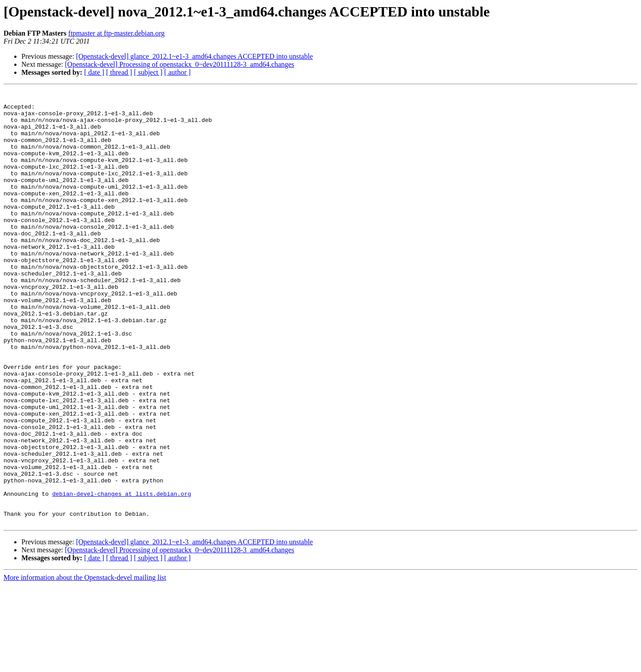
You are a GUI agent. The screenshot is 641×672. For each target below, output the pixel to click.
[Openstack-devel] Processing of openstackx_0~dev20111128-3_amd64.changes (180, 64)
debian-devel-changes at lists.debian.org (122, 575)
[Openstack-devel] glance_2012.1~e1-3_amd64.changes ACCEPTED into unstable (195, 56)
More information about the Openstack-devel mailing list (85, 664)
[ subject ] (148, 72)
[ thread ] (119, 72)
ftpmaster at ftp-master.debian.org (116, 33)
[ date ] (94, 72)
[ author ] (178, 72)
